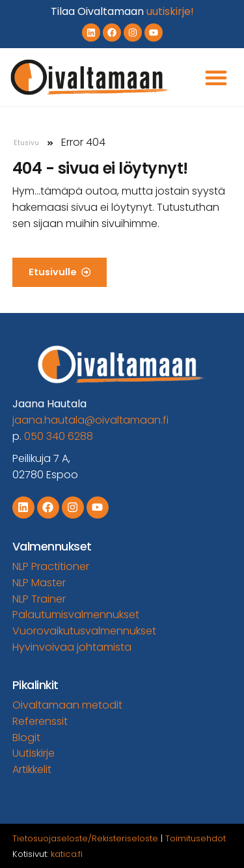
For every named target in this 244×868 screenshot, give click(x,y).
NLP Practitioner (51, 566)
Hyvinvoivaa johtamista (72, 647)
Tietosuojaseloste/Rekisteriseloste (85, 838)
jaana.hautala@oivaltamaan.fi (90, 420)
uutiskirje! (170, 11)
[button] (216, 77)
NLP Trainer (39, 599)
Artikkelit (32, 769)
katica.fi (67, 854)
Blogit (26, 738)
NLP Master (39, 583)
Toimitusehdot (196, 838)
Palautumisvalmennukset (76, 615)
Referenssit (40, 721)
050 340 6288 (59, 436)
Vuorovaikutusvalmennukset (84, 631)
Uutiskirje (34, 753)
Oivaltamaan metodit (67, 705)
